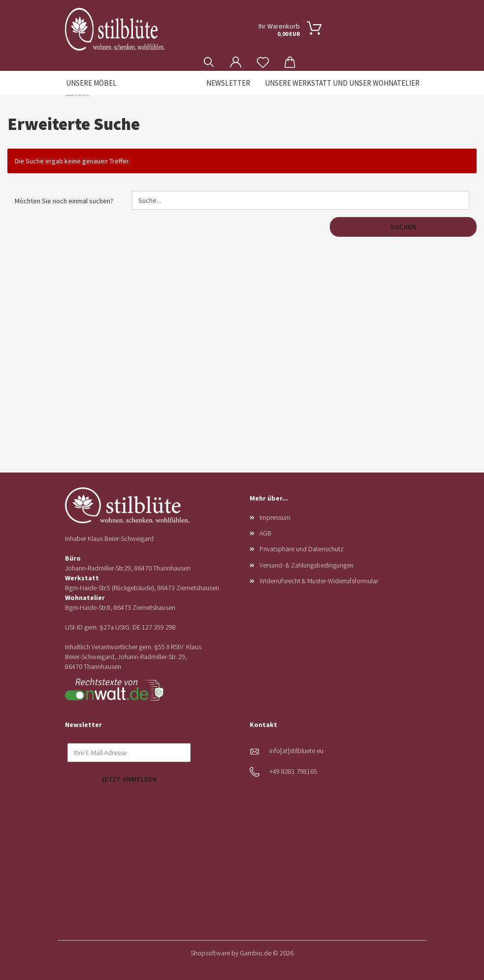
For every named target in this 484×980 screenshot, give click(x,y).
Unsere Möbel (91, 83)
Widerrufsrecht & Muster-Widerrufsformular (319, 581)
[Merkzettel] (263, 55)
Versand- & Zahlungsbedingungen (307, 565)
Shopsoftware (210, 953)
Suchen (403, 227)
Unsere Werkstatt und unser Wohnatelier (342, 83)
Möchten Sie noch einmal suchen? (64, 201)
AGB (265, 533)
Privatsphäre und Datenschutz (302, 549)
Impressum (275, 517)
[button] (236, 55)
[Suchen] (209, 55)
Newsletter (228, 83)
